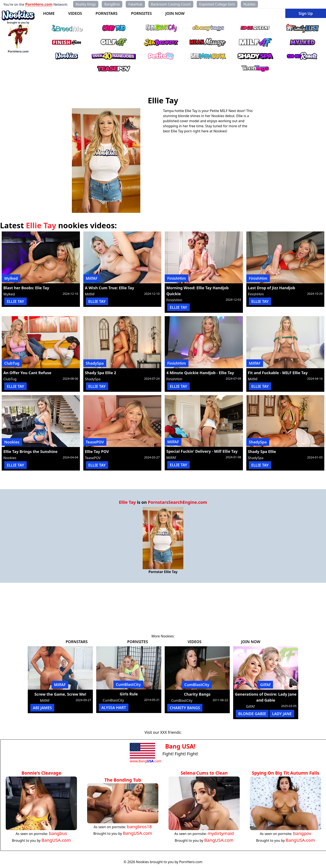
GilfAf (265, 685)
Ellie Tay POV (97, 451)
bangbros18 (139, 826)
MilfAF (92, 278)
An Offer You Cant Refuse (27, 373)
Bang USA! (180, 746)
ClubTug (12, 363)
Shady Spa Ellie (262, 451)
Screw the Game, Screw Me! (60, 694)
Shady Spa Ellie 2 (101, 373)
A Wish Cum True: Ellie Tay (110, 288)
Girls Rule (129, 694)
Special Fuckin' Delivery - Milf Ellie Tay (202, 451)
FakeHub (135, 4)
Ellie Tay (127, 502)
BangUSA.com (56, 840)
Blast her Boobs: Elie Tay (26, 288)
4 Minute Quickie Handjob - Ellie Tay (200, 373)
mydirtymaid (221, 833)
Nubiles (249, 4)
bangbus (58, 833)
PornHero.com (39, 4)
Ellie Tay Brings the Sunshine (30, 451)
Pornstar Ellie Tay (163, 572)
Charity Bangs (197, 694)
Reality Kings (86, 4)
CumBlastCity (128, 684)
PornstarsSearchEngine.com (178, 502)
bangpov (302, 833)
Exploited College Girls (217, 4)
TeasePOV (95, 442)
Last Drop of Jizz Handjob (272, 288)
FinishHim (177, 278)
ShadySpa (95, 363)
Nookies (12, 442)
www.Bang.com (146, 761)
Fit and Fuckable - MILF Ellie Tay (278, 373)
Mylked (11, 278)
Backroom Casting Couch (171, 4)
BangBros (112, 4)
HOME (49, 13)
